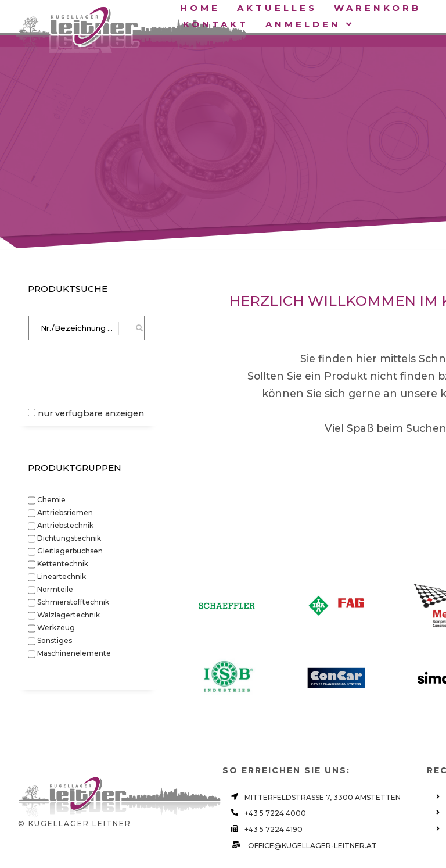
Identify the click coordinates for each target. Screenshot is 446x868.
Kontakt (216, 24)
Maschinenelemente (74, 652)
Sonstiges (55, 640)
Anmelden (310, 24)
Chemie (51, 499)
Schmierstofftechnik (73, 601)
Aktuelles (277, 8)
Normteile (55, 588)
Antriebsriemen (65, 512)
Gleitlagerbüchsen (70, 550)
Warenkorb (380, 8)
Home (200, 8)
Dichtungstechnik (69, 537)
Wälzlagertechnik (69, 614)
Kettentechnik (63, 563)
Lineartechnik (62, 576)
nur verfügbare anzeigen (91, 413)
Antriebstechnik (65, 524)
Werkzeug (56, 627)
